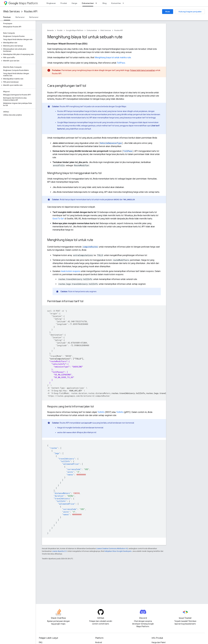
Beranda (50, 30)
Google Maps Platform (75, 30)
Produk (64, 3)
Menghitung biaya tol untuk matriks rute (113, 57)
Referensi (20, 17)
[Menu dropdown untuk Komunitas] (124, 3)
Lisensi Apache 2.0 (59, 551)
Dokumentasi (92, 30)
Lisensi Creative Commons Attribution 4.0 (112, 548)
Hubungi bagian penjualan (190, 12)
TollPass (121, 63)
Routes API (31, 11)
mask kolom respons (71, 271)
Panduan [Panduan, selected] (7, 17)
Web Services (11, 11)
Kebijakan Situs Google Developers (118, 551)
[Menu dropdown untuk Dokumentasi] (97, 3)
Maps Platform (23, 3)
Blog (105, 3)
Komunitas (116, 3)
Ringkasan (51, 3)
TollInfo (101, 412)
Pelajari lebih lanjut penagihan (143, 70)
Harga (74, 3)
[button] (17, 43)
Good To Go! (58, 219)
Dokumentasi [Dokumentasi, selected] (88, 3)
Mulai (168, 12)
